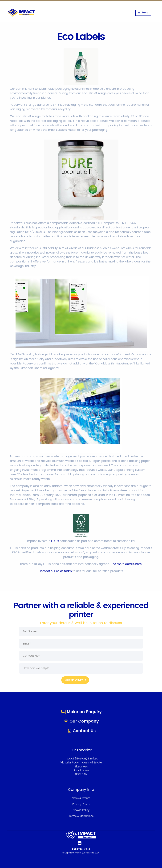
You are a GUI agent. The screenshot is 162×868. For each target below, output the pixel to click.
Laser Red (85, 849)
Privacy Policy (81, 804)
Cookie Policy (81, 810)
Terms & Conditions (81, 816)
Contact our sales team (55, 571)
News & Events (81, 798)
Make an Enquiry (81, 712)
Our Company (81, 721)
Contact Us (81, 731)
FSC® (55, 541)
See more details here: (127, 564)
